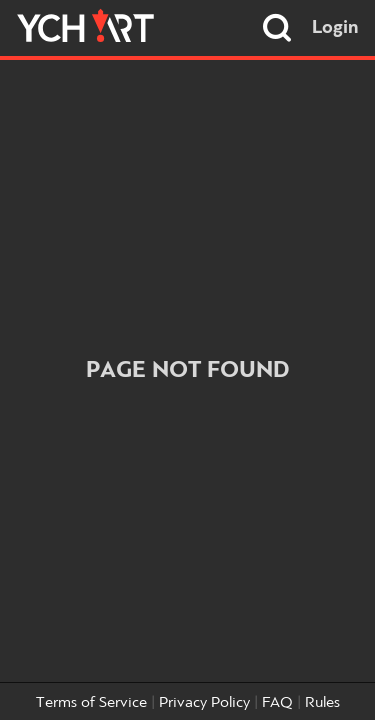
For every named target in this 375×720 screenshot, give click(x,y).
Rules (322, 703)
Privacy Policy (204, 703)
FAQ (277, 703)
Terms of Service (91, 703)
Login (335, 28)
